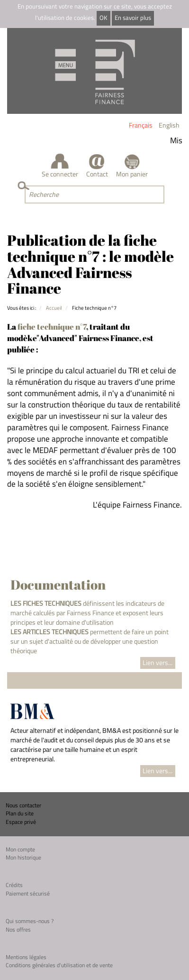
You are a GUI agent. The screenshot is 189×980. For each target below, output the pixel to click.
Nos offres (18, 929)
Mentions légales (26, 957)
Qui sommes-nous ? (30, 921)
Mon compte (20, 849)
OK (103, 18)
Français (141, 125)
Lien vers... (157, 662)
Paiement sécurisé (28, 893)
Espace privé (21, 822)
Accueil (54, 308)
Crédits (14, 885)
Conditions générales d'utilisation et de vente (59, 965)
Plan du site (20, 813)
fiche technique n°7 (52, 327)
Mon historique (23, 857)
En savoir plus (133, 18)
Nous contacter (23, 805)
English (169, 125)
